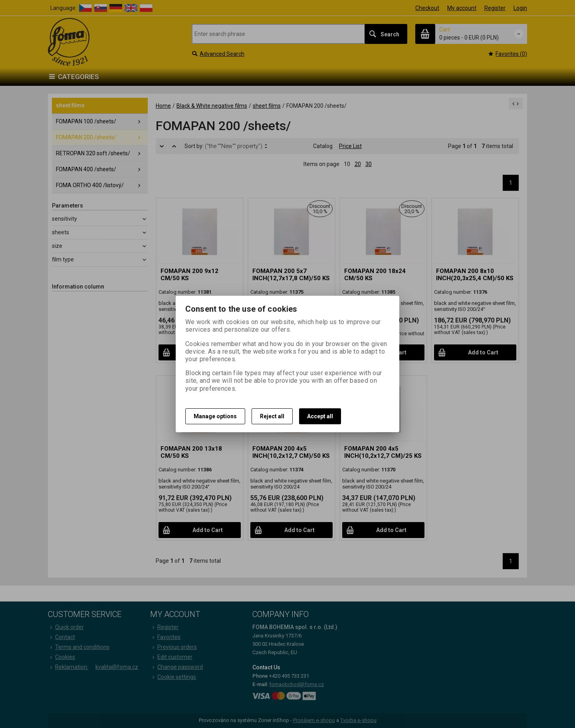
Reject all (272, 416)
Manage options (215, 416)
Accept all (320, 416)
